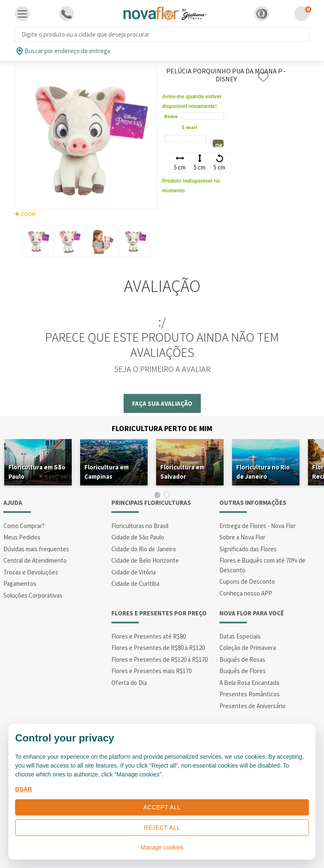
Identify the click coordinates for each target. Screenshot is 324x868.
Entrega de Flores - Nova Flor (258, 526)
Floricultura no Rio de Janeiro (263, 472)
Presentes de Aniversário (252, 706)
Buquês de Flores (243, 671)
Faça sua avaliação (162, 403)
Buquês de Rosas (242, 659)
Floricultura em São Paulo (37, 472)
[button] (262, 14)
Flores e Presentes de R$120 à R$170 (159, 659)
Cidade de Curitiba (135, 584)
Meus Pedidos (22, 537)
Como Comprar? (24, 526)
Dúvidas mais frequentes (36, 549)
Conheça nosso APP (246, 593)
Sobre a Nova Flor (242, 537)
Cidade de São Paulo (138, 537)
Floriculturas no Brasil (140, 526)
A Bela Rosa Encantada (249, 683)
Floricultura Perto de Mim (162, 428)
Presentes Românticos (250, 694)
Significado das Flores (248, 549)
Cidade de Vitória (134, 572)
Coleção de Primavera (248, 648)
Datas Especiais (240, 636)
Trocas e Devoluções (31, 572)
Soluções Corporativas (33, 595)
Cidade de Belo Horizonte (145, 560)
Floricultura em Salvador (182, 472)
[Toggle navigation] (22, 14)
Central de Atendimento (35, 560)
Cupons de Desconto (247, 581)
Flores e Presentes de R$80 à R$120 (158, 648)
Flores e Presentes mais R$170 (151, 671)
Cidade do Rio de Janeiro (144, 549)
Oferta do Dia (129, 683)
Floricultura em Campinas (107, 472)
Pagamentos (20, 584)
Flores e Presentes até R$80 (148, 636)
